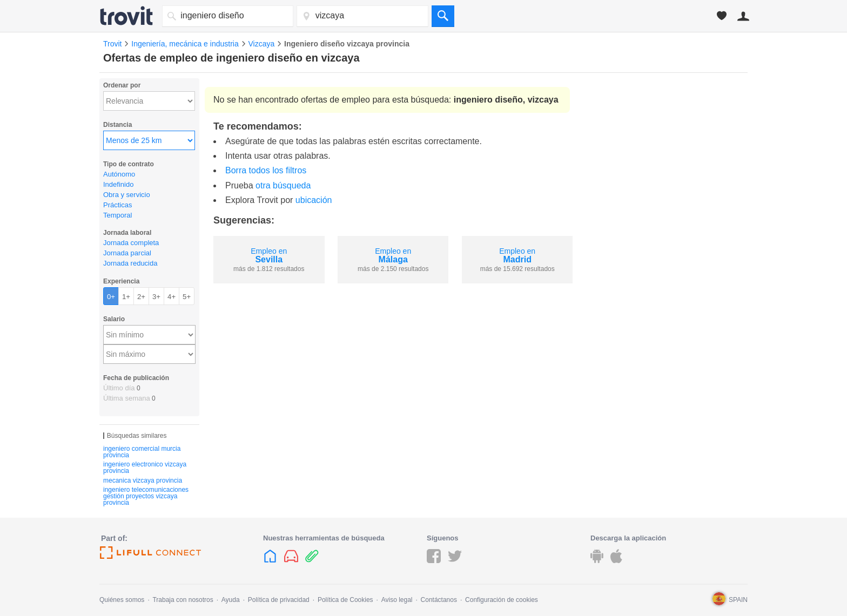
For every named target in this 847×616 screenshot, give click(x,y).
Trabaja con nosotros (183, 600)
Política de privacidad (279, 600)
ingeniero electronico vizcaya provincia (145, 468)
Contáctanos (439, 600)
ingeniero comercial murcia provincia (142, 452)
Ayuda (231, 600)
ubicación (314, 200)
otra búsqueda (283, 185)
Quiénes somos (122, 600)
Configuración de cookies (502, 600)
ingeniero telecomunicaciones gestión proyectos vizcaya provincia (146, 496)
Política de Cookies (345, 600)
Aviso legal (397, 600)
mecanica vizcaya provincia (143, 480)
